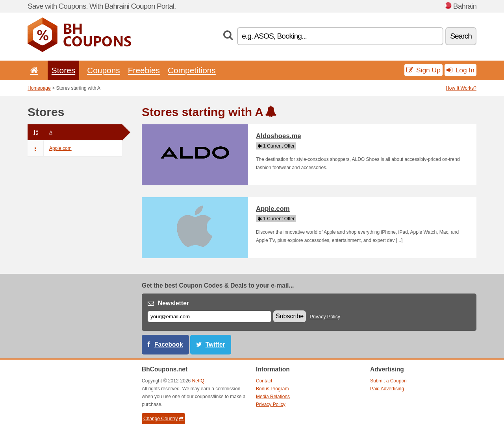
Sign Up (423, 70)
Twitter (215, 344)
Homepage (39, 88)
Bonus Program (272, 389)
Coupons (104, 70)
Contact (264, 381)
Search (461, 36)
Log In (460, 70)
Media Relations (273, 397)
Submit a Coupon (388, 381)
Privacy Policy (325, 317)
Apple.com (50, 148)
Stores (63, 70)
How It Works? (461, 88)
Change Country (163, 419)
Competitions (192, 70)
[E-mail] (209, 317)
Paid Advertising (387, 389)
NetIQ (198, 381)
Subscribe (290, 316)
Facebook (169, 344)
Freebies (144, 70)
